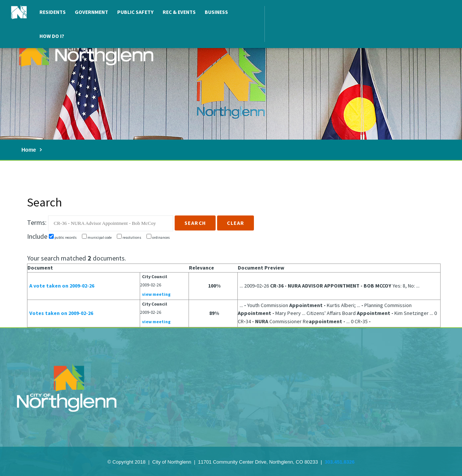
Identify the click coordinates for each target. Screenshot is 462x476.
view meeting (156, 294)
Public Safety (135, 12)
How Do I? (52, 36)
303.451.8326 (340, 462)
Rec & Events (179, 12)
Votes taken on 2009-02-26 (61, 313)
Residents (53, 12)
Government (91, 12)
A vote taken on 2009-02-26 (62, 286)
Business (216, 12)
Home (29, 150)
